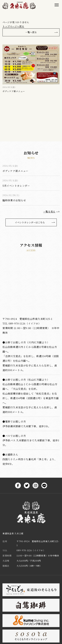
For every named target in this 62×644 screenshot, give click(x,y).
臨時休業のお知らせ (14, 200)
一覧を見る (49, 211)
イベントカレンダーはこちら (30, 222)
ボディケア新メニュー (15, 171)
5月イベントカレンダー (16, 186)
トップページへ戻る (13, 26)
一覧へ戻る (31, 32)
